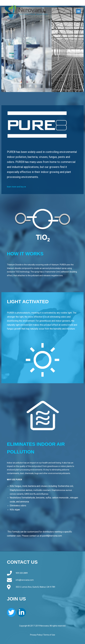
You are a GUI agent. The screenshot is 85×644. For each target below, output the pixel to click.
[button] (79, 11)
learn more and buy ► (17, 187)
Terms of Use (49, 635)
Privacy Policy (36, 635)
